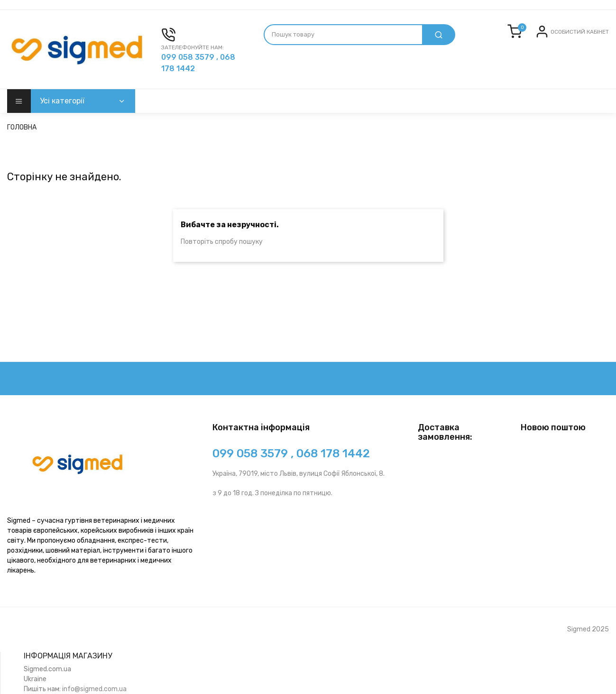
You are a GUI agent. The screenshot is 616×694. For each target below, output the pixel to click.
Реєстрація (589, 39)
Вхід (558, 39)
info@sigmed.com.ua (94, 689)
